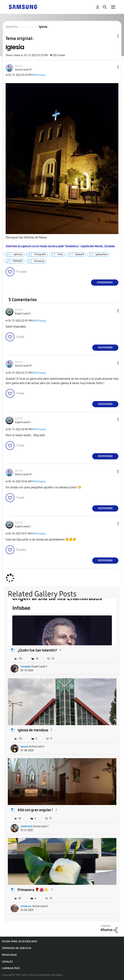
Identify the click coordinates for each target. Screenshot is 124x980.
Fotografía (40, 254)
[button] (112, 67)
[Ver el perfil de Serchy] (19, 66)
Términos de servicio (17, 948)
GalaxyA (79, 254)
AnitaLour (26, 906)
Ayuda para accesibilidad (19, 941)
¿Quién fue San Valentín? (37, 650)
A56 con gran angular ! (35, 810)
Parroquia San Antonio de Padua (26, 237)
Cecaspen (26, 667)
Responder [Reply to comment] (105, 348)
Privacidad (9, 955)
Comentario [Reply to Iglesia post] (105, 282)
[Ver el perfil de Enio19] (19, 310)
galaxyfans (101, 254)
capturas (18, 254)
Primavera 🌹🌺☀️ (33, 890)
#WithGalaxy (39, 75)
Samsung (39, 261)
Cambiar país (11, 968)
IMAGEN (18, 261)
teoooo (25, 747)
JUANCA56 (27, 826)
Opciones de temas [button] (112, 36)
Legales (7, 962)
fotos (60, 254)
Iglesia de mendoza (33, 730)
